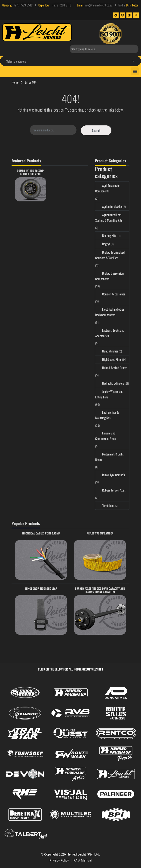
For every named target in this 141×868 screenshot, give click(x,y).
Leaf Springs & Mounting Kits (107, 415)
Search (96, 130)
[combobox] (104, 49)
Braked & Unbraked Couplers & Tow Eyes (110, 255)
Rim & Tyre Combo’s (110, 475)
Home (15, 82)
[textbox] (70, 61)
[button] (135, 71)
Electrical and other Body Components (110, 312)
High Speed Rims (108, 359)
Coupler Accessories (110, 294)
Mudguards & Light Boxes (109, 457)
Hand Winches (107, 351)
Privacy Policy (59, 860)
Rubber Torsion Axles (110, 490)
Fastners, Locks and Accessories (110, 333)
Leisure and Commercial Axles (106, 436)
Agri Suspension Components (108, 188)
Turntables (105, 505)
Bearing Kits (106, 235)
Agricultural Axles (109, 206)
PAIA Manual (83, 860)
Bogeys (103, 244)
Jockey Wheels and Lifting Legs (109, 394)
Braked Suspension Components (109, 276)
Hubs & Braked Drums (111, 368)
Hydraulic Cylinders (110, 383)
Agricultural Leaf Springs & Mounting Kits (109, 217)
